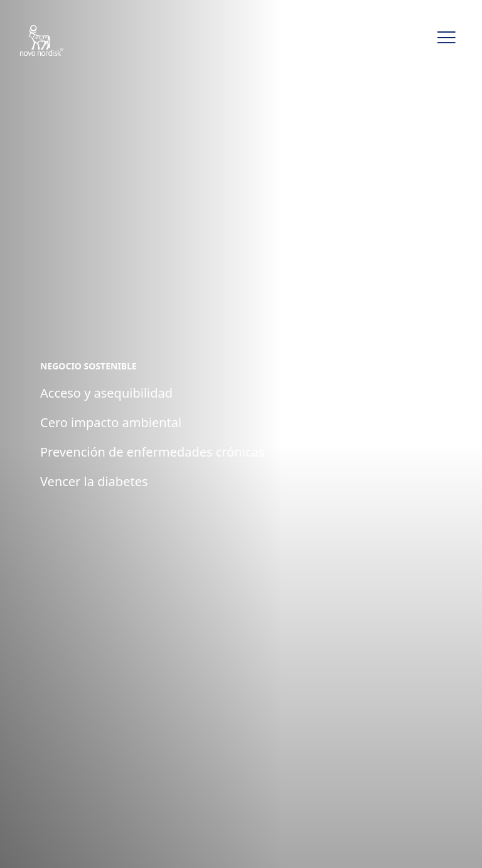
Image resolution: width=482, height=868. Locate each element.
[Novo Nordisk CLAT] (58, 41)
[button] (446, 38)
